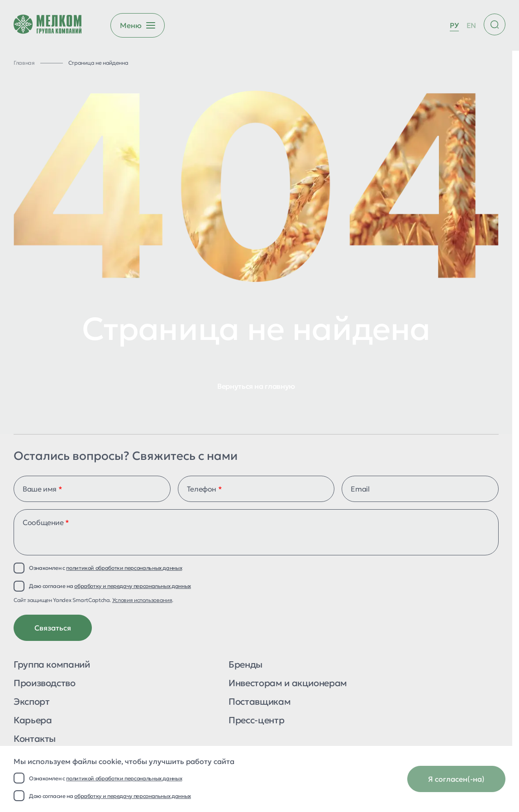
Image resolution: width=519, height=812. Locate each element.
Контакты (35, 739)
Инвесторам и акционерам (288, 684)
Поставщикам (259, 702)
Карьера (33, 721)
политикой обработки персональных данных (124, 778)
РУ (454, 25)
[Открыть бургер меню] (138, 25)
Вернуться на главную (256, 386)
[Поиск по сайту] (495, 24)
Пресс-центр (256, 721)
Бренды (245, 665)
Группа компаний (52, 665)
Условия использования (142, 600)
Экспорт (31, 702)
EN (471, 25)
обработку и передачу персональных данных (133, 796)
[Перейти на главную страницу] (48, 25)
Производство (45, 684)
